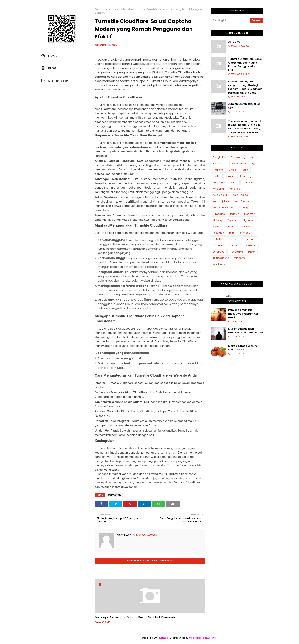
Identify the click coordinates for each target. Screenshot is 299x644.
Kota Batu (248, 182)
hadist (245, 170)
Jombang (245, 176)
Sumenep (251, 245)
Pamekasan (247, 226)
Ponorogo (245, 233)
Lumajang (219, 214)
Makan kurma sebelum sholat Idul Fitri (243, 348)
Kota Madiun (220, 195)
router (235, 239)
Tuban (252, 252)
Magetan (250, 214)
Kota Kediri (236, 189)
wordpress (219, 264)
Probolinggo (220, 239)
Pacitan (230, 226)
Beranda (100, 9)
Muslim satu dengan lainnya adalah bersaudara (246, 331)
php (231, 233)
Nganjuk (248, 220)
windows (240, 258)
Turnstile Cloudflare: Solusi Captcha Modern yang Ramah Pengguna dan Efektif (245, 65)
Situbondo (234, 245)
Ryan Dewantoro (146, 535)
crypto (254, 163)
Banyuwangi (239, 157)
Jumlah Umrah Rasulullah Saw (244, 106)
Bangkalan (219, 157)
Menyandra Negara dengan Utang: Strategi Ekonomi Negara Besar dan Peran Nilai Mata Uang (245, 87)
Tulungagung (221, 258)
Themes (163, 638)
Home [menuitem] (49, 56)
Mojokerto (233, 220)
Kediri (234, 182)
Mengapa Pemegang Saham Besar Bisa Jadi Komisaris (135, 617)
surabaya (219, 252)
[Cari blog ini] (230, 20)
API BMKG (234, 42)
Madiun (235, 214)
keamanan (114, 9)
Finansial (218, 170)
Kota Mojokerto (221, 201)
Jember (230, 176)
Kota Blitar (219, 189)
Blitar (254, 157)
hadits (217, 176)
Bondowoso (239, 163)
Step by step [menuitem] (54, 81)
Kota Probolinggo (223, 208)
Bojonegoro (220, 163)
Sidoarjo (218, 245)
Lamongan (245, 208)
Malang (217, 220)
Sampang (250, 239)
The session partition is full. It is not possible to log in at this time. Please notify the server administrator (245, 127)
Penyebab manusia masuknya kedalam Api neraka (243, 314)
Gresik (232, 170)
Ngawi (217, 226)
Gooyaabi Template (202, 638)
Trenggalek (236, 252)
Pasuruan (218, 233)
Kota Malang (240, 195)
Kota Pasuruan (244, 201)
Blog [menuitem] (49, 68)
